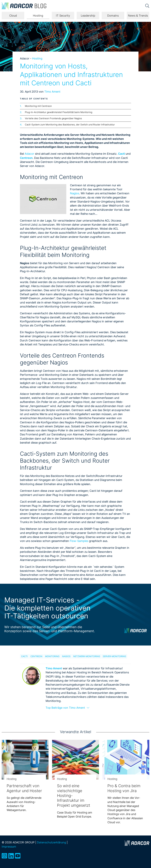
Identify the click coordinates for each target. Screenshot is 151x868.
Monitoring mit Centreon (38, 106)
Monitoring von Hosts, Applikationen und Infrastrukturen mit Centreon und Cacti (71, 74)
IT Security (63, 16)
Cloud (13, 16)
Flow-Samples (79, 541)
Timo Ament (52, 92)
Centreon (36, 656)
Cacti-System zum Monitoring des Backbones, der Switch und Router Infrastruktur (70, 125)
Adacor (29, 154)
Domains (113, 16)
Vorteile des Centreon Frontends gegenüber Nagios (53, 118)
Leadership (88, 16)
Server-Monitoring (114, 656)
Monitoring (52, 656)
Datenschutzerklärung (51, 842)
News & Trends (138, 16)
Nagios (75, 193)
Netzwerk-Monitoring (87, 656)
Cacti (24, 656)
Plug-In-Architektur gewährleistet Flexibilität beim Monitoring (59, 112)
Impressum (9, 847)
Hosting (38, 16)
